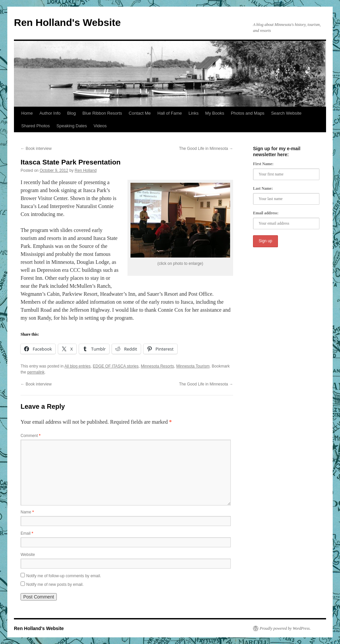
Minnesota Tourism (193, 366)
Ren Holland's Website (67, 22)
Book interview (36, 149)
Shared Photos (36, 126)
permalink (36, 372)
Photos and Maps (248, 113)
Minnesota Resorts (157, 366)
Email (27, 533)
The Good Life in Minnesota (206, 149)
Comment (31, 436)
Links (194, 113)
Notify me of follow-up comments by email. (64, 576)
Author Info (50, 113)
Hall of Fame (170, 113)
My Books (215, 113)
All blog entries (78, 366)
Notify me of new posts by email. (55, 585)
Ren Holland (86, 170)
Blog (71, 113)
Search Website (286, 113)
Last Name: (263, 188)
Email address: (266, 213)
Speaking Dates (72, 126)
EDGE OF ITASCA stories (116, 366)
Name (27, 512)
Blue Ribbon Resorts (102, 113)
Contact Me (140, 113)
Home (27, 113)
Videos (100, 126)
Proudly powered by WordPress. (285, 628)
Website (28, 555)
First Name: (263, 164)
